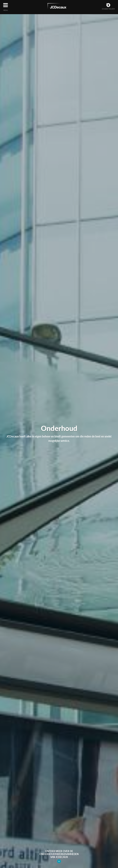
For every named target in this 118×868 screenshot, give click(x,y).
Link (59, 861)
